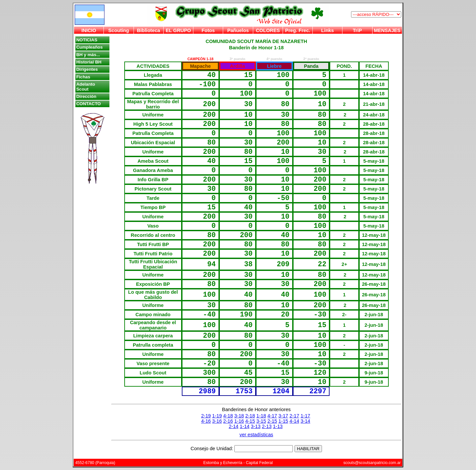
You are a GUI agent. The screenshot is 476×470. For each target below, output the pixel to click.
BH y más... (88, 55)
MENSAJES (387, 30)
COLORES (268, 30)
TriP (357, 30)
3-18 (239, 416)
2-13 (267, 426)
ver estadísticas (257, 435)
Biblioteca (148, 30)
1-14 (244, 426)
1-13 (278, 426)
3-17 (283, 416)
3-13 (256, 426)
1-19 (217, 416)
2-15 (272, 421)
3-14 (305, 421)
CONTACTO (89, 104)
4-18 (228, 416)
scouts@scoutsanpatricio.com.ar (372, 463)
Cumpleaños (90, 47)
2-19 (206, 416)
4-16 (206, 421)
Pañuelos (238, 30)
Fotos (208, 30)
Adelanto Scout (86, 87)
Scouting (119, 30)
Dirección (86, 96)
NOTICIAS (87, 40)
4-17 (272, 416)
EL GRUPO (178, 30)
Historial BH (89, 62)
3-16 (217, 421)
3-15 (261, 421)
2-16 (228, 421)
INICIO (89, 30)
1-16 (239, 421)
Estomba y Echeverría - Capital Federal (238, 463)
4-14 (294, 421)
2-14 (234, 426)
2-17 (294, 416)
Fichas (83, 77)
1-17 (305, 416)
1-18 (261, 416)
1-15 (283, 421)
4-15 (250, 421)
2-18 (250, 416)
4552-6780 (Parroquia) (95, 463)
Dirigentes (87, 69)
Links (328, 30)
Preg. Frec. (298, 30)
